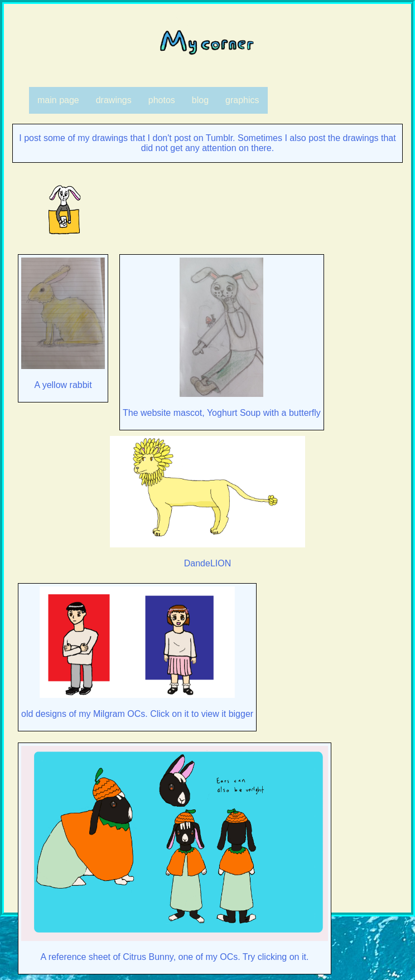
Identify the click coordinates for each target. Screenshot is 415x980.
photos (162, 100)
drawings (114, 100)
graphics (242, 100)
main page (58, 100)
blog (200, 100)
